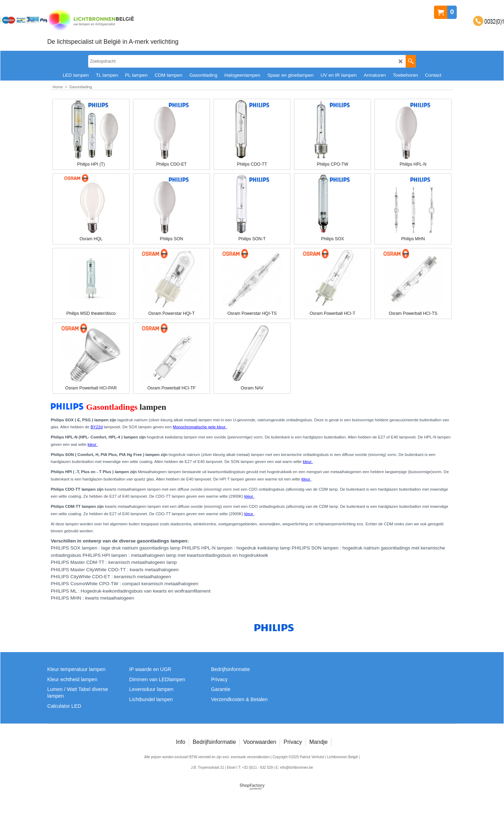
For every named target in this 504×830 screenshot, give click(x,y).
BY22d (97, 427)
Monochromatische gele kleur (200, 427)
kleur (92, 444)
